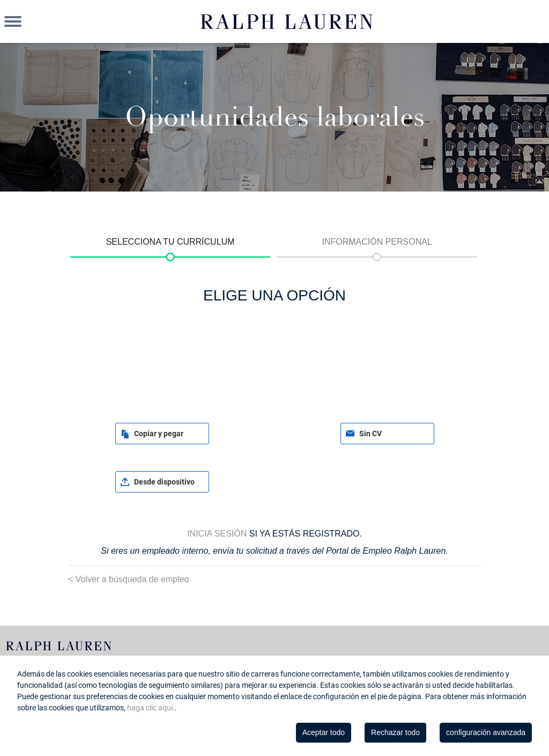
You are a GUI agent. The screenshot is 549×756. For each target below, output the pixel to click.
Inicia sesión (217, 534)
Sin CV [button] (370, 434)
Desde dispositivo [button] (164, 482)
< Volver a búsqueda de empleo (129, 579)
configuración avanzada (486, 732)
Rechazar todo (395, 732)
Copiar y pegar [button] (159, 434)
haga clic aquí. (151, 708)
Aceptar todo (324, 732)
